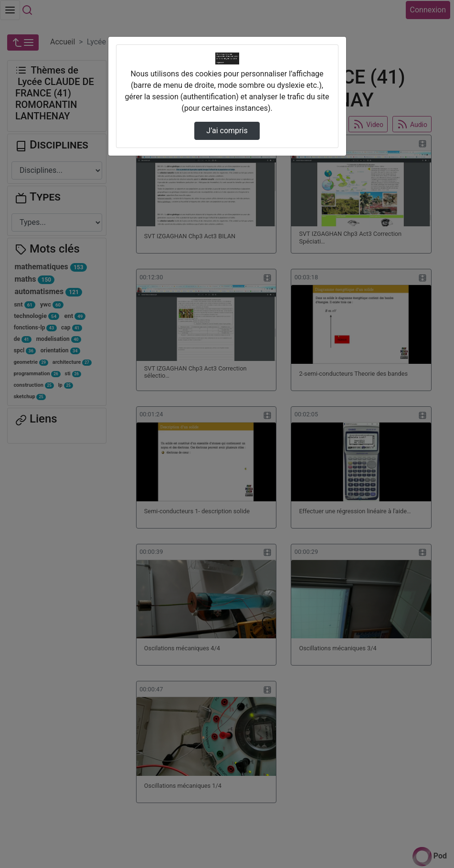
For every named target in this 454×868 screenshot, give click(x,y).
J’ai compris (227, 131)
